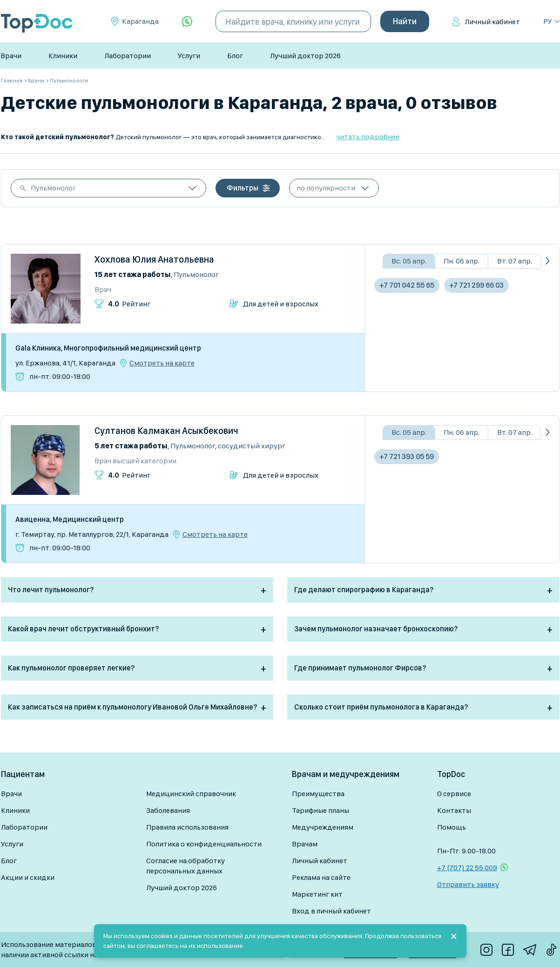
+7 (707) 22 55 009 (467, 868)
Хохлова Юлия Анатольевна (154, 259)
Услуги (189, 56)
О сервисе (454, 794)
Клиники (63, 56)
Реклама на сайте (321, 877)
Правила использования (187, 827)
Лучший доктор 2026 (305, 56)
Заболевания (168, 810)
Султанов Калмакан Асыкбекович (166, 431)
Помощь (452, 827)
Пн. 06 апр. (462, 261)
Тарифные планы (320, 810)
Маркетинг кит (317, 894)
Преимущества (318, 794)
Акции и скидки (28, 877)
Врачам (305, 844)
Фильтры (243, 188)
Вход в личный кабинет (331, 911)
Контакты (454, 810)
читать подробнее (368, 137)
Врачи (11, 56)
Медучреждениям (323, 827)
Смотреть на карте (162, 363)
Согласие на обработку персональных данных (186, 866)
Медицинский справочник (191, 794)
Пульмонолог (53, 188)
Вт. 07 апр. (515, 261)
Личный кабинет (492, 22)
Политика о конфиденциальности (204, 844)
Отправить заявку (468, 884)
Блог (235, 56)
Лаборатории (128, 56)
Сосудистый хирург (252, 446)
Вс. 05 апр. (409, 261)
